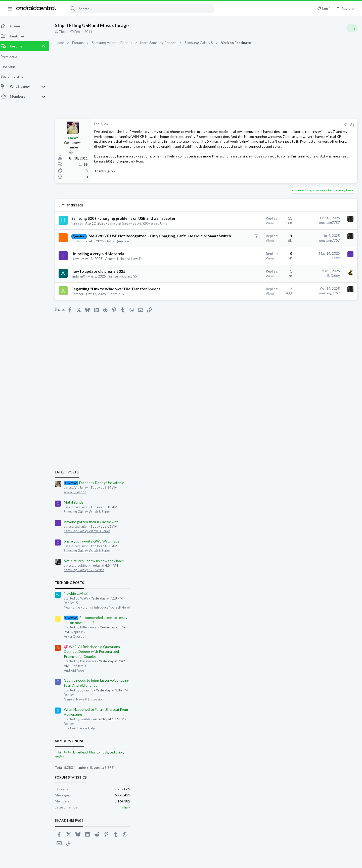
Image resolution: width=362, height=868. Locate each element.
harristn (80, 235)
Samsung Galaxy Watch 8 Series (314, 311)
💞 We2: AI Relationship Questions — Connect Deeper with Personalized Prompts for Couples (321, 451)
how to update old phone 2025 (101, 288)
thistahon (81, 258)
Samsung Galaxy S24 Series (311, 370)
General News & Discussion (310, 499)
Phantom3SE (325, 552)
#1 (271, 124)
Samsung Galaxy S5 (126, 293)
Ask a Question (121, 258)
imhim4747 (290, 552)
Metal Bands (300, 302)
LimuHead (307, 552)
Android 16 (120, 311)
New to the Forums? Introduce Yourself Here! (324, 407)
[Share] (264, 124)
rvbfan (286, 556)
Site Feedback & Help (306, 528)
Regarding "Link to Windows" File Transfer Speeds (119, 306)
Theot (66, 32)
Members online (296, 541)
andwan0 (81, 293)
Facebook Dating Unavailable (321, 282)
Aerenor (80, 311)
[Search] (139, 9)
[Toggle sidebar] (352, 28)
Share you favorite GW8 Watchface (318, 341)
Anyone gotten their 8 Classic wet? (318, 321)
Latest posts (293, 272)
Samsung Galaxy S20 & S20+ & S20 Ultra (141, 235)
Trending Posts (296, 383)
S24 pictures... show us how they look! (321, 360)
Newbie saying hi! (304, 393)
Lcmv (78, 276)
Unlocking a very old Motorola (101, 270)
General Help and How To (127, 276)
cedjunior (343, 552)
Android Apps (301, 470)
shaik (353, 607)
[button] (10, 9)
